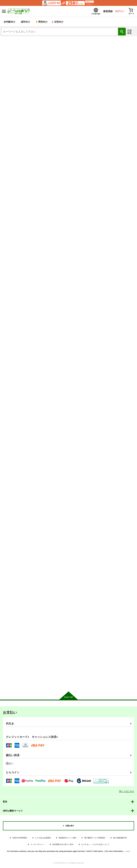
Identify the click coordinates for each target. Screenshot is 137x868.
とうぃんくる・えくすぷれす (100, 60)
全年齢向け (10, 22)
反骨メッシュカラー (59, 410)
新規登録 (105, 11)
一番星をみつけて (57, 299)
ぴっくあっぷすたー (104, 299)
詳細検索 (129, 32)
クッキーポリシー (37, 845)
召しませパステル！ (59, 188)
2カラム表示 (125, 107)
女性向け (58, 22)
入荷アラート (11, 45)
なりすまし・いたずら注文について (95, 845)
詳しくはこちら (127, 792)
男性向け (42, 22)
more (128, 852)
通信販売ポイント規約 (68, 838)
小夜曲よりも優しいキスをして (19, 521)
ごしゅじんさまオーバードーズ (65, 521)
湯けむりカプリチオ (13, 410)
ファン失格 (53, 633)
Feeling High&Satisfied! (107, 411)
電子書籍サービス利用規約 (95, 838)
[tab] (18, 97)
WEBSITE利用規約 (20, 838)
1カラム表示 (132, 107)
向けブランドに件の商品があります (68, 683)
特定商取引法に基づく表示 (63, 845)
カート (23, 223)
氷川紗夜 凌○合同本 (105, 522)
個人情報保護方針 (120, 838)
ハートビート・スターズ (15, 299)
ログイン (118, 11)
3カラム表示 (119, 107)
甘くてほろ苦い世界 (13, 633)
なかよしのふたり (103, 188)
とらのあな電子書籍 (11, 39)
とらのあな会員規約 (43, 838)
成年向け (26, 22)
